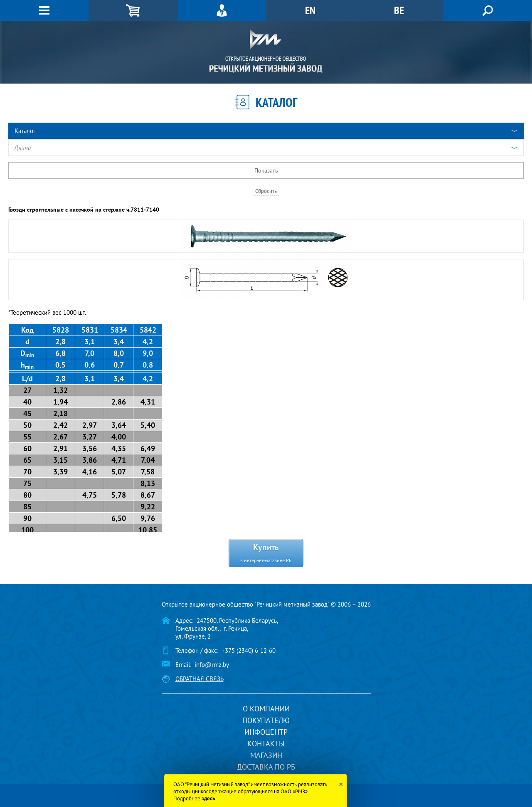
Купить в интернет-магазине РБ (266, 552)
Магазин (266, 755)
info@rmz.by (212, 665)
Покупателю (266, 720)
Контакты (266, 744)
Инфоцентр (266, 732)
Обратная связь (199, 679)
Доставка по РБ (266, 767)
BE (399, 10)
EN (310, 10)
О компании (266, 709)
